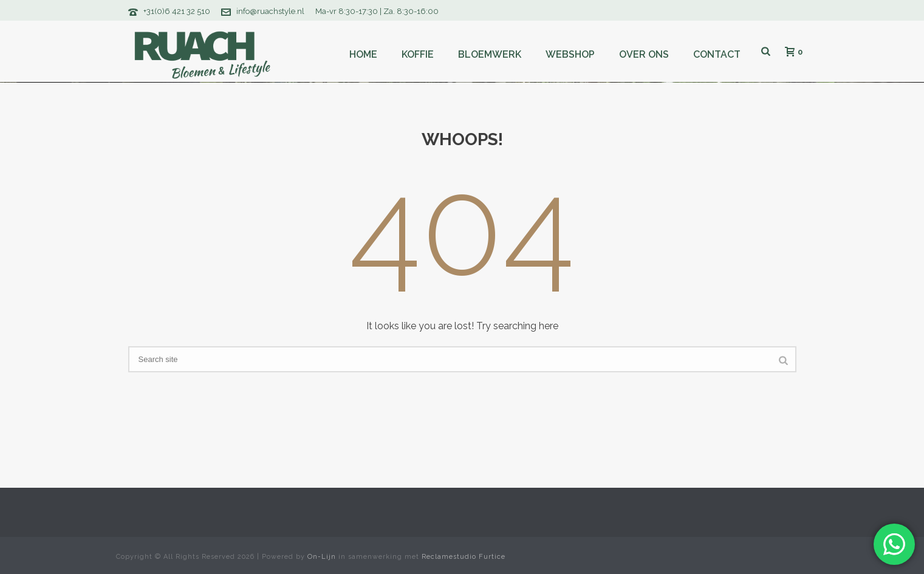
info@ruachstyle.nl (270, 11)
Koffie (418, 54)
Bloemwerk (490, 54)
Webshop (570, 54)
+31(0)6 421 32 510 (177, 11)
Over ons (644, 54)
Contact (717, 54)
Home (363, 54)
